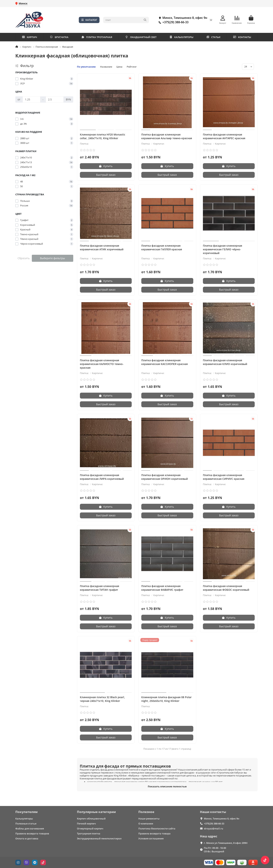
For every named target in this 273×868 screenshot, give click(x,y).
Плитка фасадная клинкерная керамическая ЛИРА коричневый (102, 477)
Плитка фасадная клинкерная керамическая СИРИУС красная (224, 477)
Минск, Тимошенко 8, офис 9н (182, 18)
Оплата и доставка (27, 838)
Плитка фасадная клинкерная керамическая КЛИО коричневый (225, 362)
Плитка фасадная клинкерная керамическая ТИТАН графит (100, 588)
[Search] (126, 20)
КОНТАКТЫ (242, 37)
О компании (146, 824)
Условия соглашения (151, 838)
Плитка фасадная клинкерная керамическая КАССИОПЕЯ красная (165, 362)
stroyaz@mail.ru (213, 828)
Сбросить (24, 258)
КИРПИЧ (29, 37)
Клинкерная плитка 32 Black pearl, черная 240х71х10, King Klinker (102, 699)
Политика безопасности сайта (157, 828)
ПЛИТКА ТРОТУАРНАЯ (97, 37)
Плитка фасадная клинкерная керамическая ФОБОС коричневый (226, 588)
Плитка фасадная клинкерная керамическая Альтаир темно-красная (167, 136)
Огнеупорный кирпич (90, 828)
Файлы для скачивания (30, 828)
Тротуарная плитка (89, 833)
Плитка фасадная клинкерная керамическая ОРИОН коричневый (165, 477)
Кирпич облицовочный (91, 819)
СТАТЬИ (213, 37)
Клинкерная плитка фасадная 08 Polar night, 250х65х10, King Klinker (166, 699)
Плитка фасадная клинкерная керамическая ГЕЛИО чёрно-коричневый (223, 249)
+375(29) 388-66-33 (173, 22)
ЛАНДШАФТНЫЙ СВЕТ (141, 37)
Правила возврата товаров (32, 833)
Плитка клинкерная (47, 47)
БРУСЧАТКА (59, 37)
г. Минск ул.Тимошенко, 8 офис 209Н (226, 843)
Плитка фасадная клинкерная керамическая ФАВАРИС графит (162, 588)
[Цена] (31, 100)
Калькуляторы (24, 819)
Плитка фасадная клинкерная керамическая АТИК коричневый (102, 247)
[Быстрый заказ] (106, 175)
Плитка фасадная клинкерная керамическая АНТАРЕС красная (224, 136)
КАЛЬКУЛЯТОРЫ (181, 37)
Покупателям (26, 812)
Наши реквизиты (149, 819)
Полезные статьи (26, 824)
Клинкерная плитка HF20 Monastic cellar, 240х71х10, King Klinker (103, 136)
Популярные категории (96, 812)
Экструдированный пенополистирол (99, 838)
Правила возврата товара (154, 833)
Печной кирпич (86, 824)
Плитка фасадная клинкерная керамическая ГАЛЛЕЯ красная (162, 247)
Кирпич (27, 47)
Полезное (146, 812)
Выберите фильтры (52, 258)
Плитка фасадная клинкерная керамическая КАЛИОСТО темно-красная (102, 364)
